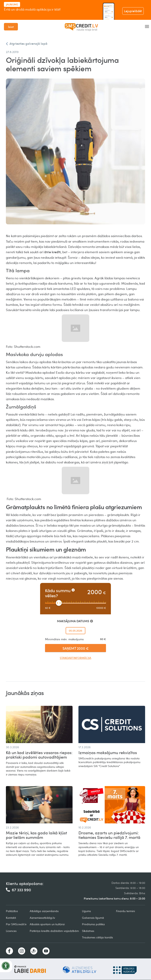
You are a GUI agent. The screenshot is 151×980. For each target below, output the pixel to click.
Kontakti (11, 918)
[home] (81, 27)
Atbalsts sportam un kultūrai (47, 924)
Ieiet (11, 27)
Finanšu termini (125, 911)
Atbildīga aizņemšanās (44, 911)
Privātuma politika (93, 924)
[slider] (59, 603)
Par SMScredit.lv (16, 924)
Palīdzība (12, 911)
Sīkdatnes (88, 931)
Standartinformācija (75, 658)
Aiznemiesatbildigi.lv (42, 918)
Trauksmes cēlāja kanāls (97, 937)
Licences (11, 931)
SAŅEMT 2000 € (76, 648)
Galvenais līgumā (93, 918)
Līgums (86, 911)
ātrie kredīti (52, 252)
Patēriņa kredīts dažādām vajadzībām (54, 931)
